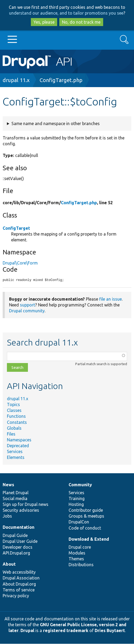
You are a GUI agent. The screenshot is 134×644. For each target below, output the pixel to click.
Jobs (7, 516)
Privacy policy (16, 596)
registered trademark (66, 631)
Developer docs (18, 547)
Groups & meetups (86, 516)
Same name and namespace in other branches (56, 123)
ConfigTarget (16, 228)
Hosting (76, 505)
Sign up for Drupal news (26, 505)
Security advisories (21, 510)
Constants (17, 423)
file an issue (110, 299)
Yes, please (44, 22)
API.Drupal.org (16, 553)
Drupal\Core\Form (20, 263)
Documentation (18, 527)
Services (15, 452)
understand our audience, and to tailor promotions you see (66, 13)
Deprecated (18, 446)
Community (80, 485)
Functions (16, 416)
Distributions (81, 565)
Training (77, 499)
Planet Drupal (16, 493)
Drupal (27, 631)
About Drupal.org (19, 584)
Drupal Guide (15, 536)
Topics (13, 405)
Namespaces (19, 440)
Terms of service (19, 590)
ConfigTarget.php (61, 80)
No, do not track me (81, 22)
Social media (15, 499)
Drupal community (27, 311)
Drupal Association (21, 578)
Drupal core (80, 547)
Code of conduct (85, 528)
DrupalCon (79, 522)
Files (11, 434)
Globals (14, 428)
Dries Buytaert (110, 631)
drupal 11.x (16, 80)
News (8, 485)
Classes (14, 411)
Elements (16, 458)
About (9, 564)
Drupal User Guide (20, 541)
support (28, 305)
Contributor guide (86, 510)
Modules (77, 553)
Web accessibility (19, 572)
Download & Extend (89, 539)
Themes (76, 559)
